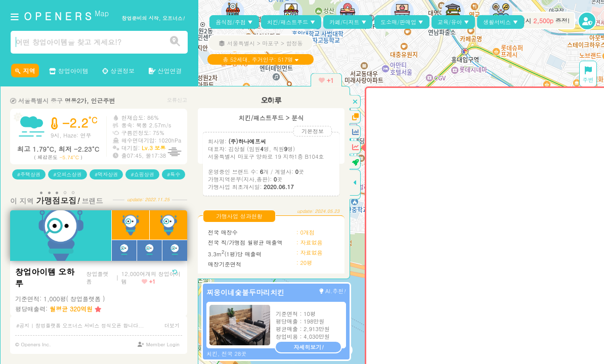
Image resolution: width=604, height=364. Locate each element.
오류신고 (177, 100)
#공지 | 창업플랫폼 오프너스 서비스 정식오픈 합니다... (80, 326)
